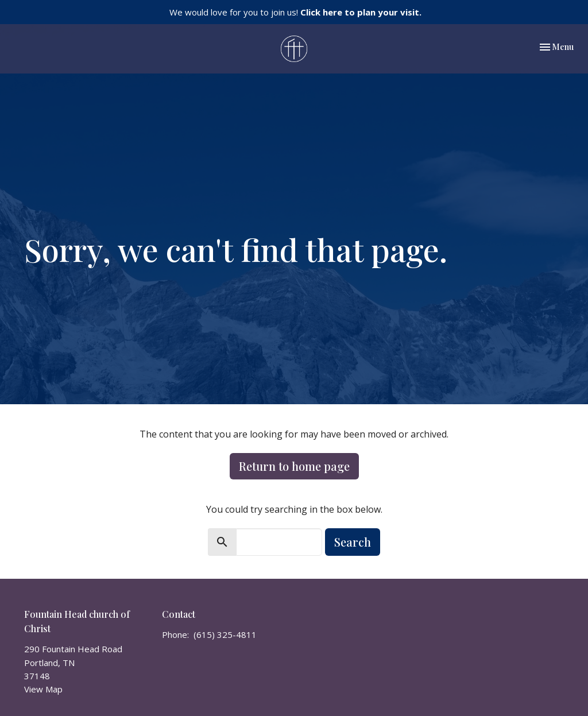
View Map (43, 689)
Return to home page (294, 466)
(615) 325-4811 (225, 634)
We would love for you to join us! (295, 12)
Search (353, 542)
